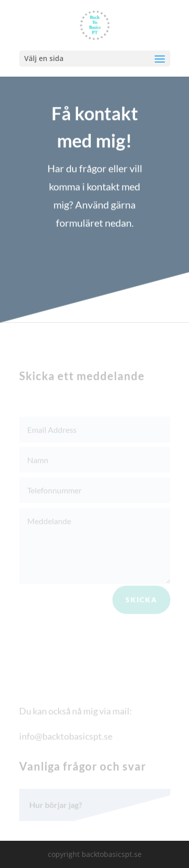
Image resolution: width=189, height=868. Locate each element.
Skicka (141, 601)
